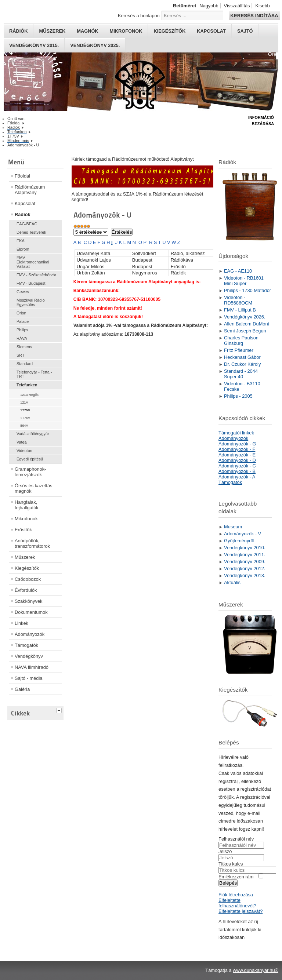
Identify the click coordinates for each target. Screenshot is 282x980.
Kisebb (262, 6)
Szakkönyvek (28, 601)
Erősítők (23, 530)
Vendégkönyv (29, 656)
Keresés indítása (254, 16)
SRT (21, 355)
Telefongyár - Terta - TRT (34, 374)
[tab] (60, 710)
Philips (22, 330)
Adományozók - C (237, 466)
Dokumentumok (31, 612)
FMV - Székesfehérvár (36, 275)
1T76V (25, 418)
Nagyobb (209, 6)
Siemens (24, 347)
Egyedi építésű (30, 459)
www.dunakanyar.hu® (256, 970)
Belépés (228, 883)
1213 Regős (29, 395)
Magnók (87, 31)
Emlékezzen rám (236, 877)
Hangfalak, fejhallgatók (27, 505)
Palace (23, 321)
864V (24, 426)
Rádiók (18, 31)
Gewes (23, 292)
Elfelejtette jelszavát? (241, 911)
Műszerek (52, 31)
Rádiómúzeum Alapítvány (30, 190)
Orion (21, 313)
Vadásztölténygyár (33, 434)
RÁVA (22, 338)
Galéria (22, 689)
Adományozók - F (237, 449)
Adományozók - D (237, 460)
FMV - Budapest (31, 283)
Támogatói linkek (236, 433)
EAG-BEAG (27, 224)
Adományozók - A (237, 477)
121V (24, 402)
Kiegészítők (169, 31)
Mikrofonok (126, 31)
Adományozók (30, 634)
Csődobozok (28, 579)
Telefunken (27, 385)
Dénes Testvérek (31, 232)
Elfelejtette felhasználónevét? (237, 903)
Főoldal (22, 176)
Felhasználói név (236, 839)
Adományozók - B (237, 471)
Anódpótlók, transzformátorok (32, 543)
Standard (25, 364)
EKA (21, 241)
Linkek (21, 623)
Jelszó (225, 851)
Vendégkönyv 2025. (95, 45)
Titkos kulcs (231, 864)
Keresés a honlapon (139, 16)
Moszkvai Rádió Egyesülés (31, 302)
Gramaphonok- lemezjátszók (30, 472)
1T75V (25, 410)
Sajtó (245, 31)
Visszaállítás (237, 6)
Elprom (23, 249)
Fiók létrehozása (236, 895)
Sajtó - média (28, 678)
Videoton (24, 451)
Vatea (22, 442)
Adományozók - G (237, 444)
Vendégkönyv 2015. (34, 45)
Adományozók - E (237, 455)
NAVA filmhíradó (32, 667)
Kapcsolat (211, 31)
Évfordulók (26, 590)
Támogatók (26, 645)
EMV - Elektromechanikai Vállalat (33, 262)
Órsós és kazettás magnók (33, 488)
